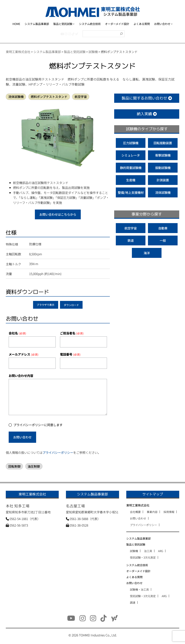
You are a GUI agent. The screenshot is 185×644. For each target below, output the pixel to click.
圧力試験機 (131, 143)
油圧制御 (34, 466)
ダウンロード (71, 305)
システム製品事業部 (138, 538)
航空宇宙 (81, 97)
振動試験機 (163, 168)
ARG (161, 551)
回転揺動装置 (163, 143)
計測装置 (163, 180)
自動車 (163, 228)
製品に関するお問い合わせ (147, 98)
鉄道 (131, 240)
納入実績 (147, 114)
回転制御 (14, 466)
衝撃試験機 (163, 155)
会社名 (17, 333)
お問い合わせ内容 (21, 376)
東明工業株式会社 (138, 505)
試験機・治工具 (139, 589)
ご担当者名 (72, 333)
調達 (133, 602)
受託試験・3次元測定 (143, 557)
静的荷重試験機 (131, 168)
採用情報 (169, 512)
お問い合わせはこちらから (58, 214)
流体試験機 (16, 97)
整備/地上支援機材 (131, 192)
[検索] (121, 34)
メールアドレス (24, 354)
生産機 (131, 180)
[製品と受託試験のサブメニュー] (74, 24)
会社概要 (135, 512)
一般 (163, 240)
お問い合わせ (22, 437)
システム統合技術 (137, 565)
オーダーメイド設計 (138, 571)
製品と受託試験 (136, 544)
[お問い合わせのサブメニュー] (172, 24)
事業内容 (152, 512)
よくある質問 (134, 577)
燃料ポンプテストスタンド (49, 97)
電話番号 (70, 354)
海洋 (147, 253)
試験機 (134, 551)
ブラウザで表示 (46, 305)
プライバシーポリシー (58, 452)
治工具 (148, 551)
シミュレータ (131, 155)
